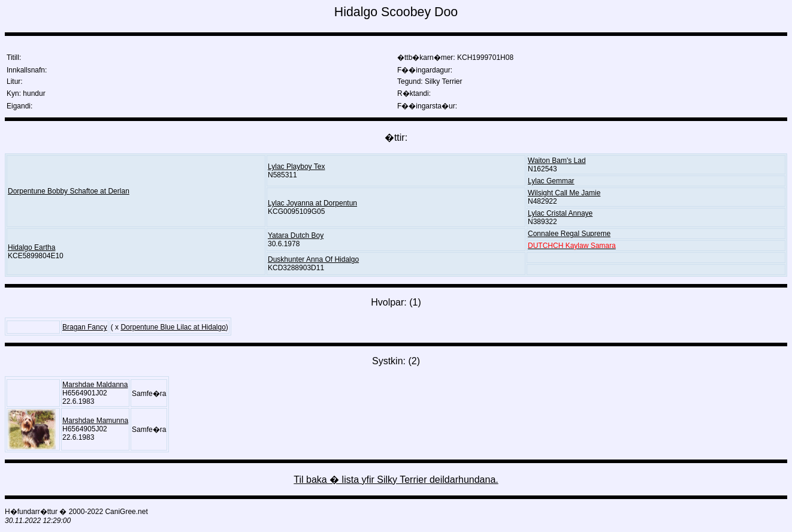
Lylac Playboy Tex (296, 167)
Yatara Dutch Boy (296, 235)
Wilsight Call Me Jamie (564, 193)
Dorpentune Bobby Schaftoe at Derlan (69, 191)
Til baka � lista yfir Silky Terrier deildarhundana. (396, 480)
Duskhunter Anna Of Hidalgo (313, 259)
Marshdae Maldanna (95, 385)
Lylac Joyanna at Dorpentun (312, 203)
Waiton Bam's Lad (557, 161)
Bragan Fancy (85, 327)
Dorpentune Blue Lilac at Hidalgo (173, 327)
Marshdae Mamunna (95, 421)
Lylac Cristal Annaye (560, 213)
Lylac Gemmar (551, 181)
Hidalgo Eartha (31, 247)
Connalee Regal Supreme (569, 234)
